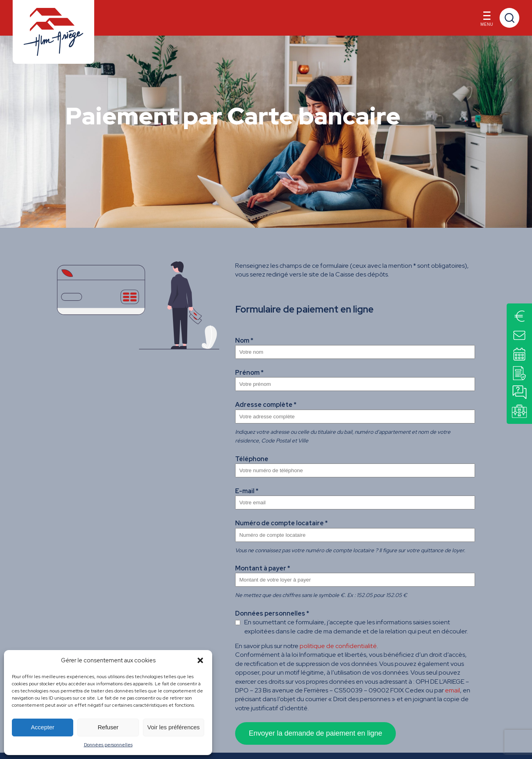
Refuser (108, 727)
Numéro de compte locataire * (281, 523)
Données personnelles (108, 745)
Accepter (43, 727)
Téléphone (252, 459)
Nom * (244, 340)
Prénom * (249, 373)
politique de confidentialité (338, 646)
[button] (200, 660)
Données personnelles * (272, 613)
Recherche (509, 18)
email (452, 690)
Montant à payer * (263, 568)
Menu (487, 21)
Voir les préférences (174, 727)
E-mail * (247, 491)
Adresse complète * (266, 405)
